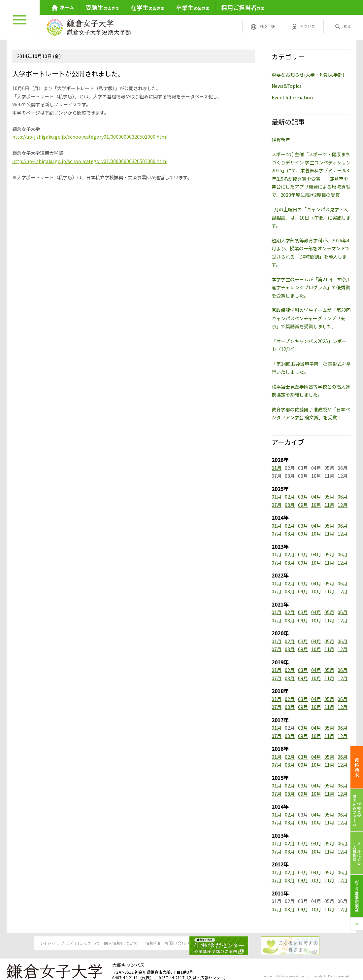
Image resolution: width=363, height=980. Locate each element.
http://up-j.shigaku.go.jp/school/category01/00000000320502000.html (90, 161)
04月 (316, 497)
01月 (277, 468)
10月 (316, 505)
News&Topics (287, 86)
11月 (329, 505)
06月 (343, 497)
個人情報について (131, 944)
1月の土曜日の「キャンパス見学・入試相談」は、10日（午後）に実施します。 (311, 217)
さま (243, 7)
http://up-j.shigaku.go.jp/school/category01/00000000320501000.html (90, 137)
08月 (290, 505)
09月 (303, 505)
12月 (343, 505)
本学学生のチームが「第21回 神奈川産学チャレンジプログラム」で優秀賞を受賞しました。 (311, 287)
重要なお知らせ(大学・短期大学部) (308, 75)
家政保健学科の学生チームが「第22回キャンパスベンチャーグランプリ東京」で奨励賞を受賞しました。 (311, 318)
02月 (290, 497)
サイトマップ (30, 944)
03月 (303, 497)
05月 (329, 497)
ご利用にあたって (80, 944)
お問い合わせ (232, 944)
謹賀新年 (281, 140)
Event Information (292, 97)
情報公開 (181, 944)
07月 (277, 505)
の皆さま (102, 7)
